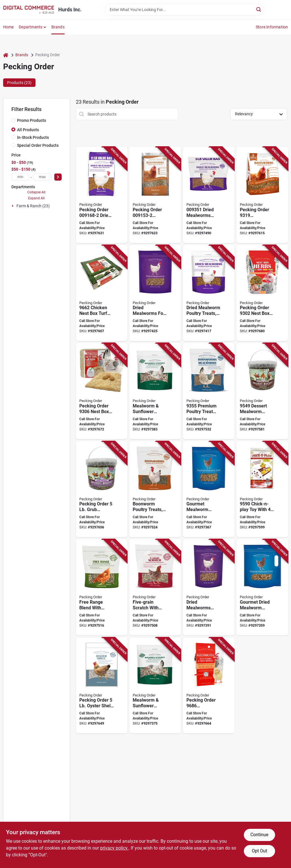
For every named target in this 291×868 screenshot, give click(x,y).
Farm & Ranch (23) (33, 206)
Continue (259, 835)
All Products (28, 130)
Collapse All (36, 192)
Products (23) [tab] (19, 83)
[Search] (259, 9)
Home (9, 27)
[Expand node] (13, 206)
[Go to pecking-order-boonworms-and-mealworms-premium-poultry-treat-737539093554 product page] (209, 391)
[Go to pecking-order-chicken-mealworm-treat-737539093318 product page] (209, 293)
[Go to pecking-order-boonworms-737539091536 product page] (155, 195)
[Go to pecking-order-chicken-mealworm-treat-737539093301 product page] (209, 587)
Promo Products (32, 120)
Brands (58, 27)
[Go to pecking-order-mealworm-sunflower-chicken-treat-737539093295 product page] (155, 391)
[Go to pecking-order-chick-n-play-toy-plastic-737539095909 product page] (262, 489)
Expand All (36, 198)
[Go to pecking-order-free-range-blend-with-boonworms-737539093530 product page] (102, 587)
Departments (31, 27)
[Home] (6, 55)
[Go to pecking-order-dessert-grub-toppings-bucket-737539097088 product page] (102, 489)
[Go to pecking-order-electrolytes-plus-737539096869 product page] (209, 686)
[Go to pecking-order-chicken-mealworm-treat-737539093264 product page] (262, 587)
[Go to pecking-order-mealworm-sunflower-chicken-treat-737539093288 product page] (155, 686)
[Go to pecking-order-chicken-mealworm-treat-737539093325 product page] (155, 293)
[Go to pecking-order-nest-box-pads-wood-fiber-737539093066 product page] (102, 391)
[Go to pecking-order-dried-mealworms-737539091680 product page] (102, 195)
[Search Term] (185, 10)
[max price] (42, 177)
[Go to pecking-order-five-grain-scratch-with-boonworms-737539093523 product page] (155, 587)
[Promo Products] (13, 120)
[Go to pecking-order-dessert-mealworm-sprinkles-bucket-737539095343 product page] (262, 391)
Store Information (272, 27)
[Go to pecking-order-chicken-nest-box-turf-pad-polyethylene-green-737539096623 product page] (102, 293)
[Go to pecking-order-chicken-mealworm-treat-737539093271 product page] (209, 489)
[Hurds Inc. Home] (29, 10)
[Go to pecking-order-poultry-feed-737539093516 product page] (209, 195)
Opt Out (259, 851)
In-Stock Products (33, 137)
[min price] (20, 177)
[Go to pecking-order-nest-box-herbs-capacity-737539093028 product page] (262, 293)
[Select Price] (58, 177)
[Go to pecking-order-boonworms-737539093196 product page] (262, 195)
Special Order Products (38, 145)
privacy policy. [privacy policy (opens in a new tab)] (114, 848)
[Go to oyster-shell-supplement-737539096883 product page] (102, 686)
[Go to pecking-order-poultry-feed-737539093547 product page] (155, 489)
